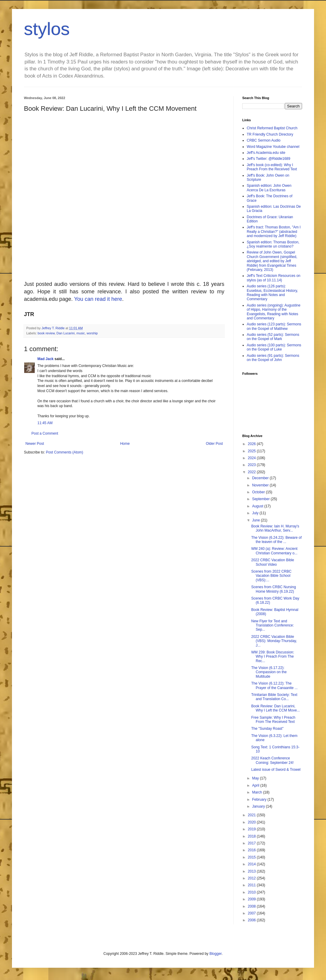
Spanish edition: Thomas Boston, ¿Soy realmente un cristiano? (273, 244)
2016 (252, 850)
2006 (252, 920)
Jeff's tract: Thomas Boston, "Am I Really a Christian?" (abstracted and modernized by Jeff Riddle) (274, 232)
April (256, 785)
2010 (252, 892)
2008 (252, 906)
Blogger (215, 954)
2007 (252, 913)
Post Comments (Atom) (64, 452)
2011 (252, 885)
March (258, 792)
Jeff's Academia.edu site (266, 153)
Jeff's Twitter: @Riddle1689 (268, 159)
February (260, 800)
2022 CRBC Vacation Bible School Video (273, 562)
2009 (252, 899)
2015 (252, 857)
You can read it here (98, 299)
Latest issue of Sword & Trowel (276, 770)
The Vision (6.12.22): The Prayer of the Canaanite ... (274, 685)
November (261, 485)
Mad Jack (45, 359)
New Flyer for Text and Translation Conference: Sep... (273, 625)
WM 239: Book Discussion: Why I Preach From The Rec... (273, 657)
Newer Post (35, 444)
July (256, 513)
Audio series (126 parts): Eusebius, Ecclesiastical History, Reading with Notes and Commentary (272, 293)
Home (125, 444)
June (256, 520)
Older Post (214, 444)
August (258, 506)
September (261, 499)
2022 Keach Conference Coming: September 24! (272, 760)
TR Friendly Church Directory (270, 134)
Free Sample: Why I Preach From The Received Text (273, 720)
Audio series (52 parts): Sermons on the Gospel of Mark (273, 337)
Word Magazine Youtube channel (273, 147)
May (256, 778)
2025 (252, 451)
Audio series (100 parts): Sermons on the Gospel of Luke (274, 347)
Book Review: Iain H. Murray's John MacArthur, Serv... (275, 528)
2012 (252, 878)
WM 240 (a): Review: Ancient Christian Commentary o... (274, 551)
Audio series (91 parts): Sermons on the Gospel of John (273, 358)
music (80, 333)
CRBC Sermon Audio (264, 140)
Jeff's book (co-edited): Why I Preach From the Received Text (272, 167)
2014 (252, 864)
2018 (252, 836)
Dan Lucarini (66, 333)
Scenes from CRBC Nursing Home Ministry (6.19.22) (274, 589)
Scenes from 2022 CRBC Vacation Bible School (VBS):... (271, 576)
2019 (252, 829)
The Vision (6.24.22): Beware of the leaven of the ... (277, 540)
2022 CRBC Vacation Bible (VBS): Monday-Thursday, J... (274, 641)
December (261, 478)
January (259, 806)
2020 (252, 822)
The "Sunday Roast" (267, 729)
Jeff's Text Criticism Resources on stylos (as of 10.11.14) (274, 278)
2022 (252, 472)
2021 (252, 815)
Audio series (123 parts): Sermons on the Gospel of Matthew (274, 326)
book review (46, 333)
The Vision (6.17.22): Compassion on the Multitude (269, 672)
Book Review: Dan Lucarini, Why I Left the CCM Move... (275, 708)
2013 (252, 871)
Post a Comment (45, 433)
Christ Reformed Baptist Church (272, 128)
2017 (252, 843)
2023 (252, 465)
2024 (252, 458)
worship (92, 333)
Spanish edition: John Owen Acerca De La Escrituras (269, 188)
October (259, 492)
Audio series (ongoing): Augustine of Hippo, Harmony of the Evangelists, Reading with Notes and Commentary (274, 312)
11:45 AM (45, 423)
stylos (47, 29)
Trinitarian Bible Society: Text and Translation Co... (274, 697)
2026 (252, 444)
